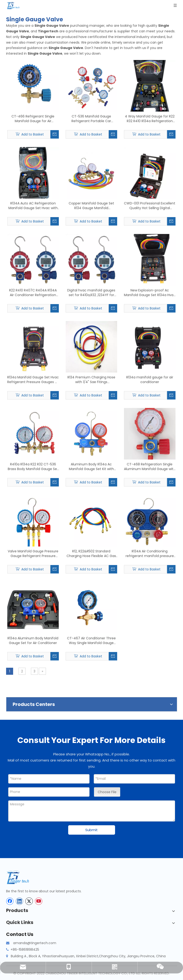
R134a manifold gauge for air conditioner (150, 380)
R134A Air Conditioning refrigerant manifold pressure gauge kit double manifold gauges (150, 554)
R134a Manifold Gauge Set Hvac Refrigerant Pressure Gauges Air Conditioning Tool (33, 380)
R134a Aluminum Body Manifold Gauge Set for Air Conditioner (33, 641)
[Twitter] (29, 901)
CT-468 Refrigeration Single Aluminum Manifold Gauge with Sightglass (150, 467)
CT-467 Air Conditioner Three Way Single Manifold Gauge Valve (91, 641)
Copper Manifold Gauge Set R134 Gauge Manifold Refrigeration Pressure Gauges (91, 206)
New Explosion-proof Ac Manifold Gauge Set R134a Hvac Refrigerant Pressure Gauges (150, 293)
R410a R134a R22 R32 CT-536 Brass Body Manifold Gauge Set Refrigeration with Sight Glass (33, 467)
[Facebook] (10, 901)
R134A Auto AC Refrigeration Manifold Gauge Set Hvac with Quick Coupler (33, 206)
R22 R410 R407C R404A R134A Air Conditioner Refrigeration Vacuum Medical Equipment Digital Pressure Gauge (33, 293)
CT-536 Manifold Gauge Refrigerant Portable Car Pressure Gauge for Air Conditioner (91, 119)
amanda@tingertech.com (35, 943)
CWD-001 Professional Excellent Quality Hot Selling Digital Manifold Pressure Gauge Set (150, 206)
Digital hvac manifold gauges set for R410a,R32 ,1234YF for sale (91, 293)
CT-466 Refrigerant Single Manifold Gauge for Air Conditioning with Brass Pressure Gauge (33, 119)
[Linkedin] (19, 901)
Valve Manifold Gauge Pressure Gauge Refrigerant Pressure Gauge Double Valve (33, 554)
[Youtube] (39, 901)
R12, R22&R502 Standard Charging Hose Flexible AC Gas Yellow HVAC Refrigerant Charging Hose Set (91, 554)
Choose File (107, 792)
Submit (91, 830)
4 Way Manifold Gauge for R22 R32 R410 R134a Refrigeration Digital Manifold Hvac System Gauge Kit (150, 119)
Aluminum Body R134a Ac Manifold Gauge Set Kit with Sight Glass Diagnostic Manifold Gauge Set (91, 467)
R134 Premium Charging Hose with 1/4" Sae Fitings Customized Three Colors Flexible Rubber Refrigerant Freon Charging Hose (91, 380)
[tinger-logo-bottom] (21, 877)
